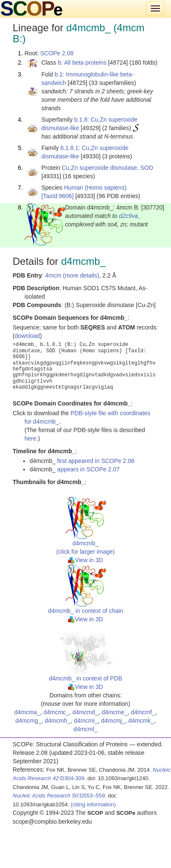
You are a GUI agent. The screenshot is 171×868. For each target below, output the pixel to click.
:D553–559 (59, 796)
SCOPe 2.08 (57, 53)
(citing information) (93, 804)
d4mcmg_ (28, 721)
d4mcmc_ (56, 712)
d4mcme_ (115, 712)
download (27, 336)
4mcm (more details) (72, 275)
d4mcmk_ (141, 721)
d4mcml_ (85, 729)
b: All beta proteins (82, 63)
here (30, 438)
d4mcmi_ (86, 721)
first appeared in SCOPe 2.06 (96, 461)
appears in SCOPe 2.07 (88, 469)
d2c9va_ (130, 216)
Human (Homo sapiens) (95, 188)
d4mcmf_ (143, 712)
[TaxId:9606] (57, 196)
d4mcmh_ (58, 721)
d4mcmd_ (85, 712)
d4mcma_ (27, 712)
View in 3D (85, 560)
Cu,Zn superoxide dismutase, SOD (107, 168)
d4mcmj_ (113, 721)
